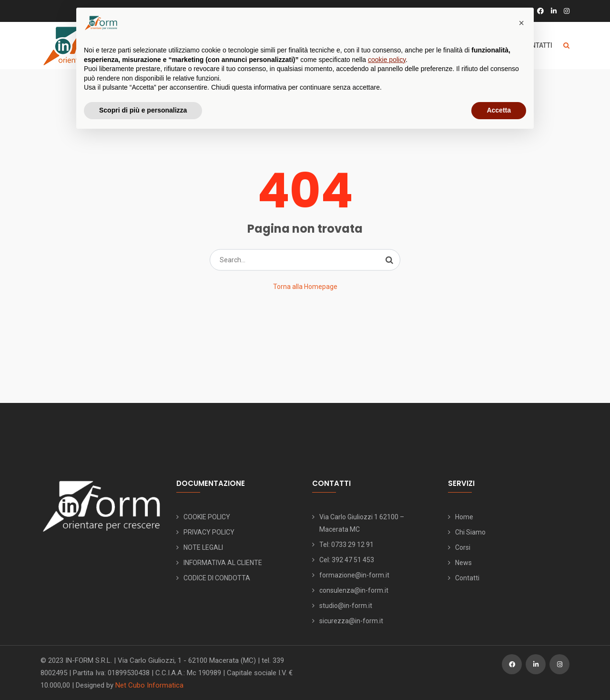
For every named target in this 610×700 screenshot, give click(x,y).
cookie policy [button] (387, 60)
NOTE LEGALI (203, 547)
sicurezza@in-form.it (351, 621)
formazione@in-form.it (354, 575)
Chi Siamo (470, 532)
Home (464, 517)
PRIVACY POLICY (209, 532)
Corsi (463, 547)
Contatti (467, 578)
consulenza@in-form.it (354, 590)
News (463, 563)
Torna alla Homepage (305, 287)
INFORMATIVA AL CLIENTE (223, 563)
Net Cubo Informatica (149, 685)
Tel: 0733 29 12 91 (346, 545)
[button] (521, 23)
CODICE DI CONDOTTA (217, 578)
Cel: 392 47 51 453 (347, 560)
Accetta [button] (499, 110)
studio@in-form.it (346, 606)
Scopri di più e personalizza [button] (143, 110)
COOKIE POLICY (207, 517)
